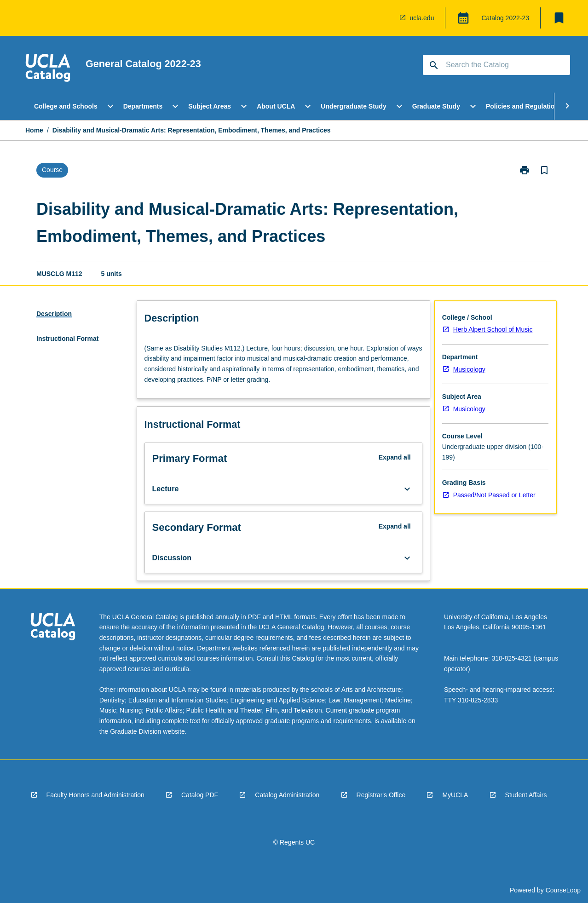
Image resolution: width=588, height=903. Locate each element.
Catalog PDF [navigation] (200, 795)
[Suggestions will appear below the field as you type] (497, 65)
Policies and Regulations (524, 106)
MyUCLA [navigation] (455, 795)
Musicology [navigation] (469, 369)
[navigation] (48, 69)
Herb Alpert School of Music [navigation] (493, 329)
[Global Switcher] (463, 18)
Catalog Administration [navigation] (287, 795)
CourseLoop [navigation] (563, 890)
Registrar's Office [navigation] (381, 795)
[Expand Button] (407, 489)
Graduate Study (436, 106)
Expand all (395, 457)
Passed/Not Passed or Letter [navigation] (494, 495)
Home (34, 130)
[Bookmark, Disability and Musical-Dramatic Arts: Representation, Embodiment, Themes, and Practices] (544, 170)
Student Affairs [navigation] (526, 795)
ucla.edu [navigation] (422, 18)
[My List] (559, 18)
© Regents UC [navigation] (294, 842)
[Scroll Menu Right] (567, 106)
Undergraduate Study (353, 106)
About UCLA (276, 106)
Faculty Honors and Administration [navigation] (95, 795)
